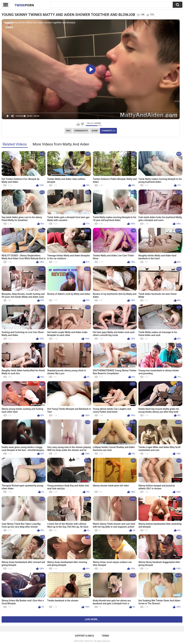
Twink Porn (89, 641)
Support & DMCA (84, 636)
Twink (24, 5)
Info (68, 131)
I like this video (78, 124)
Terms (105, 636)
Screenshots (81, 131)
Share (95, 131)
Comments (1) (108, 131)
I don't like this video (82, 124)
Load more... (92, 619)
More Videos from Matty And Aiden (61, 144)
